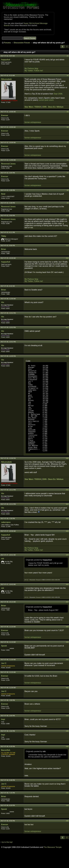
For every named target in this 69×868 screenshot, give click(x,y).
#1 (68, 56)
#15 (67, 299)
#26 (67, 602)
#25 (67, 572)
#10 (67, 215)
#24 (67, 548)
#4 (68, 127)
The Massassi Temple (53, 865)
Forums (7, 43)
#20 (67, 476)
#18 (67, 342)
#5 (68, 143)
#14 (67, 286)
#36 (67, 764)
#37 (67, 798)
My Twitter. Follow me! (34, 71)
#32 (67, 705)
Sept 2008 (58, 94)
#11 (67, 232)
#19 (67, 356)
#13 (67, 258)
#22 (67, 522)
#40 (67, 838)
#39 (67, 823)
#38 (67, 810)
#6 (68, 160)
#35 (67, 748)
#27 (67, 619)
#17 (67, 327)
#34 (67, 733)
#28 (67, 644)
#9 (68, 203)
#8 (68, 190)
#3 (68, 112)
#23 (67, 536)
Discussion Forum (22, 43)
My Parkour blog (31, 69)
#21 (67, 507)
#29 (67, 659)
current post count (46, 100)
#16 (67, 313)
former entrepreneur (33, 122)
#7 (68, 173)
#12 (67, 245)
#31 (67, 690)
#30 (67, 677)
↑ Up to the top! (6, 859)
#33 (67, 718)
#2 (68, 75)
